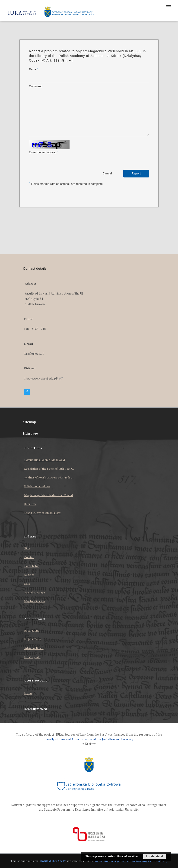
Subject (29, 575)
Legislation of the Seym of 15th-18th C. (49, 469)
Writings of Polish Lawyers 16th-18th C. (49, 477)
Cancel (107, 174)
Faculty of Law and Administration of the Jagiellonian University (89, 739)
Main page (30, 434)
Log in (28, 693)
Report (136, 174)
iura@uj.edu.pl (34, 354)
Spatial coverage (35, 592)
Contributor (32, 566)
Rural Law (30, 504)
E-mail (33, 69)
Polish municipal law (37, 486)
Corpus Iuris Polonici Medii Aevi (45, 460)
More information (127, 856)
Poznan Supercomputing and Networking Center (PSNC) (131, 861)
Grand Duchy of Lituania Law (42, 513)
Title (27, 548)
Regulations (32, 631)
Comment (36, 86)
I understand (155, 856)
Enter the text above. (43, 152)
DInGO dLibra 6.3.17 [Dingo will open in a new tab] (52, 861)
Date (27, 584)
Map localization (35, 601)
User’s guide (32, 657)
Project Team (33, 639)
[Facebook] (27, 392)
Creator (29, 557)
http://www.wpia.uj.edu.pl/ (43, 378)
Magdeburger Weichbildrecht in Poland (49, 495)
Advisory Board (34, 648)
